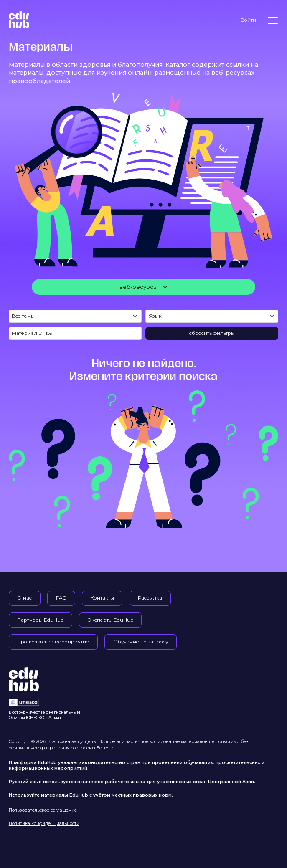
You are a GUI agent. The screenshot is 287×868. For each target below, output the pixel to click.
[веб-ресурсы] (143, 287)
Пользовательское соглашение (43, 810)
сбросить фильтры (212, 333)
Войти (248, 20)
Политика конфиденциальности (44, 824)
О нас (24, 598)
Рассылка (150, 598)
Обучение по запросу (141, 642)
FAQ (61, 598)
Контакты (102, 598)
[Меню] (273, 20)
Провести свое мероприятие (53, 642)
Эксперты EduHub (110, 620)
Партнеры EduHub (40, 620)
